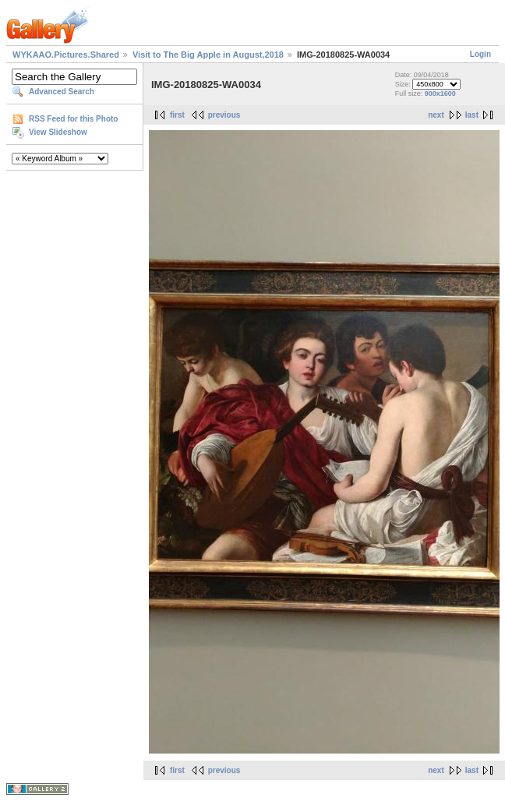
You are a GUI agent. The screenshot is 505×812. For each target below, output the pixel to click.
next (436, 115)
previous (224, 115)
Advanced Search (62, 92)
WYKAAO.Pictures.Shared (66, 55)
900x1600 (440, 94)
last (472, 115)
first (177, 115)
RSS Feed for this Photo (73, 119)
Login (480, 54)
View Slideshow (58, 132)
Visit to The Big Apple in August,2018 (208, 55)
